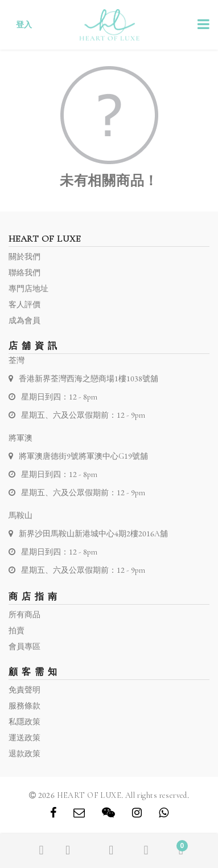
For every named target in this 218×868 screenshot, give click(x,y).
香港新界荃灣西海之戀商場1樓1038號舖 (89, 379)
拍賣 (17, 631)
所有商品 (24, 615)
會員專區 (24, 647)
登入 (24, 25)
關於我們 (24, 257)
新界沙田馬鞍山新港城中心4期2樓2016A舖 (93, 534)
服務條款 (24, 706)
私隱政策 (24, 722)
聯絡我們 (24, 273)
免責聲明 (24, 690)
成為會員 (24, 321)
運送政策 (24, 738)
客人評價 (24, 305)
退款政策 (24, 754)
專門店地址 (28, 289)
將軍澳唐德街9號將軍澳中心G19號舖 (83, 456)
